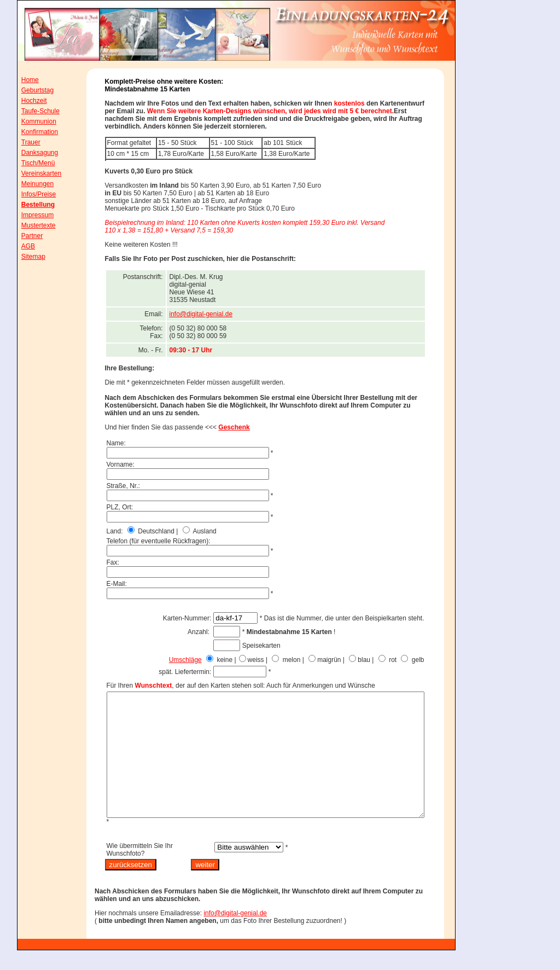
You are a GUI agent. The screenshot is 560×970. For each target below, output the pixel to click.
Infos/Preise (31, 194)
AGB (21, 246)
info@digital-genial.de (226, 314)
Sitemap (26, 257)
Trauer (23, 142)
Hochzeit (27, 101)
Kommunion (31, 121)
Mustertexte (31, 225)
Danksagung (32, 153)
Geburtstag (30, 90)
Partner (24, 236)
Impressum (30, 215)
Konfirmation (32, 132)
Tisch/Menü (31, 163)
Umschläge (210, 660)
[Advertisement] (507, 229)
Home (22, 80)
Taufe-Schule (33, 111)
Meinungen (30, 184)
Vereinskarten (34, 173)
